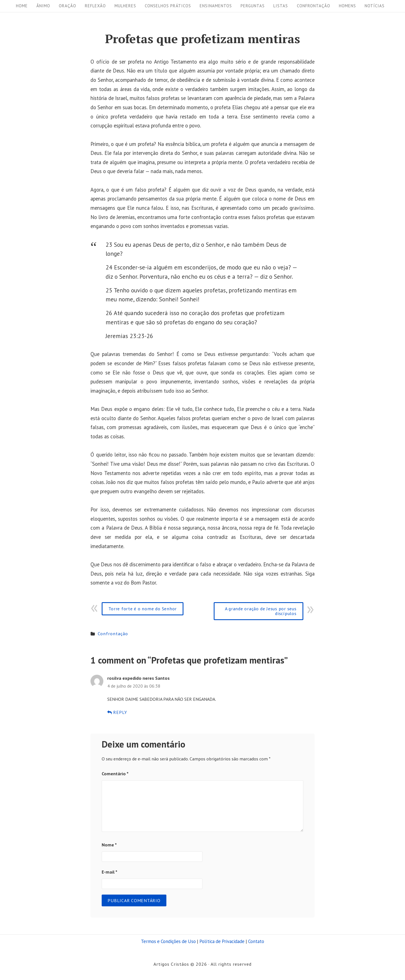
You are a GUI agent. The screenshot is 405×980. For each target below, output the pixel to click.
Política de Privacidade (222, 941)
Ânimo (43, 6)
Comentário (115, 773)
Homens (347, 6)
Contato (256, 941)
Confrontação (314, 6)
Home (22, 6)
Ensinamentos (216, 6)
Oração (67, 6)
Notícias (375, 6)
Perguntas (253, 6)
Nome (109, 845)
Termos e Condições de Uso (168, 941)
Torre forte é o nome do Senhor (143, 608)
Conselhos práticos (168, 6)
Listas (281, 6)
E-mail (110, 872)
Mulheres (125, 6)
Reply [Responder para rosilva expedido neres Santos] (117, 712)
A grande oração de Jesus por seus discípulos (261, 611)
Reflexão (95, 6)
